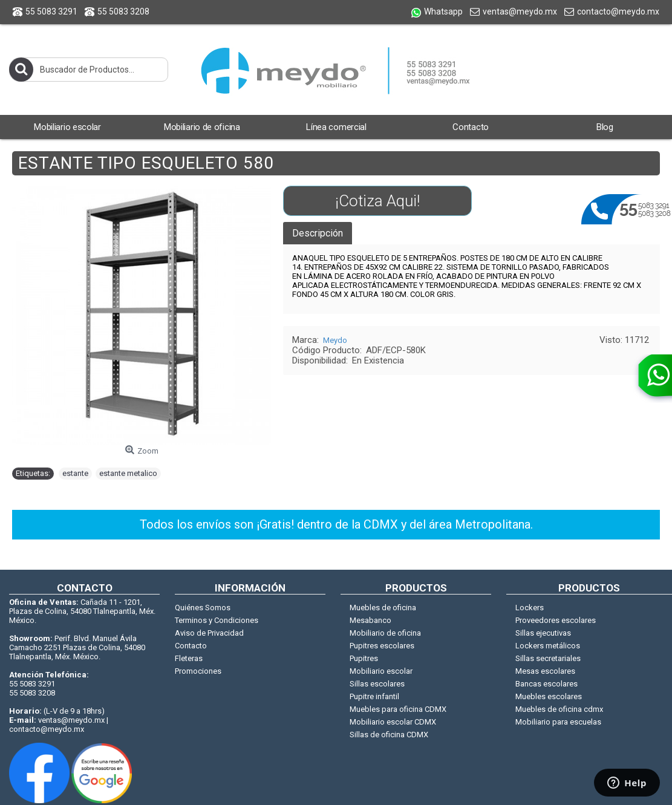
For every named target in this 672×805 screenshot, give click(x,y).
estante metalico (128, 473)
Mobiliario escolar (381, 671)
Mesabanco (370, 620)
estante (75, 473)
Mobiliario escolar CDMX (393, 722)
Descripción (318, 233)
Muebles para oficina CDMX (398, 709)
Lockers (530, 608)
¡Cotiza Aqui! (377, 201)
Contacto (191, 646)
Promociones (198, 671)
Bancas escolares (546, 684)
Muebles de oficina (383, 608)
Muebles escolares (549, 696)
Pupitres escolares (382, 646)
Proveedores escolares (556, 620)
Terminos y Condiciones (217, 620)
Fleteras (189, 658)
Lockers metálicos (548, 646)
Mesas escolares (545, 671)
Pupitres (364, 658)
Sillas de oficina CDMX (389, 735)
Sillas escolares (377, 684)
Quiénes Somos (203, 608)
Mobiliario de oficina (385, 633)
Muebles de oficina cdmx (559, 709)
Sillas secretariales (548, 658)
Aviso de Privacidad (209, 633)
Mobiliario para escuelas (558, 722)
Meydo (335, 340)
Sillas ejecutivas (543, 633)
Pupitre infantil (374, 696)
